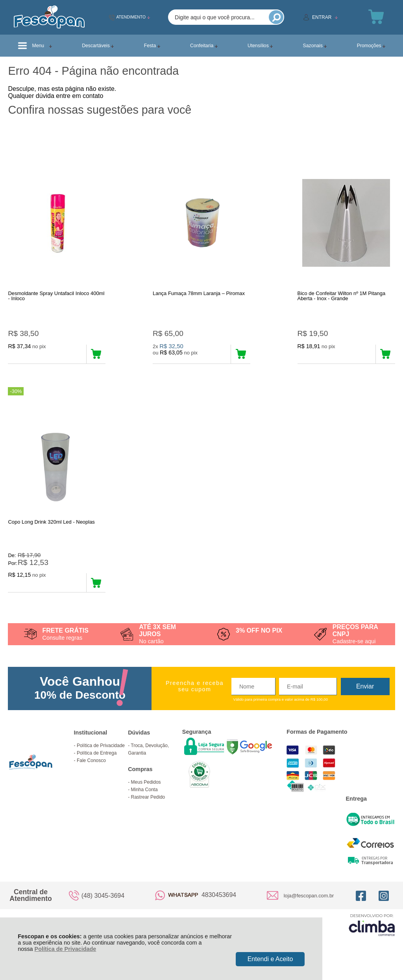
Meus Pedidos (146, 790)
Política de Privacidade (66, 949)
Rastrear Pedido (148, 805)
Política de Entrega (97, 761)
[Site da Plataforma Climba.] (372, 933)
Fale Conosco (91, 769)
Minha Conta (144, 798)
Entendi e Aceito (270, 959)
